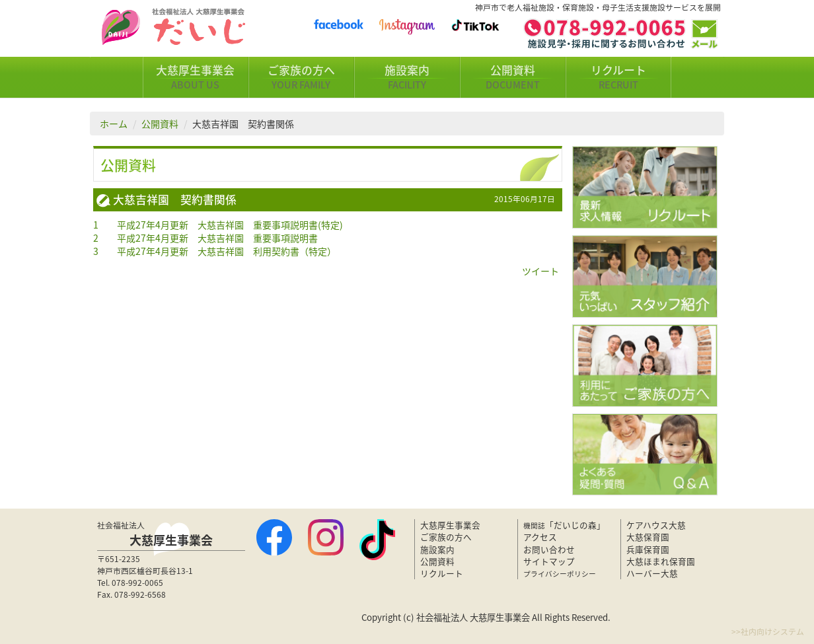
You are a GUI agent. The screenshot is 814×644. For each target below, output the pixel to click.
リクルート (618, 77)
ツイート (540, 271)
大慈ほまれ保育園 (661, 561)
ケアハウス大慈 (656, 525)
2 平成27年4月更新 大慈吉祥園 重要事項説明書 (205, 238)
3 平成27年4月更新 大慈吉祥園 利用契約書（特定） (215, 251)
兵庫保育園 (648, 549)
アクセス (540, 537)
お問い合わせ (549, 549)
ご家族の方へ (301, 77)
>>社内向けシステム (768, 631)
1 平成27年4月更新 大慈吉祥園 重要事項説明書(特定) (218, 225)
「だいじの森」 (564, 525)
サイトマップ (549, 561)
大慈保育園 (648, 537)
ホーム (114, 124)
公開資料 (513, 77)
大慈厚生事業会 (196, 77)
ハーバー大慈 (652, 573)
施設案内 (407, 77)
